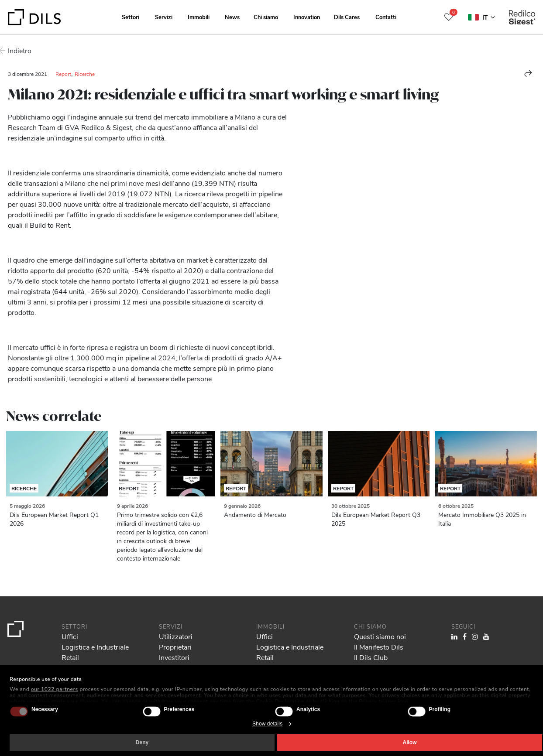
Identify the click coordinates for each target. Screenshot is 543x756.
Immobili (199, 17)
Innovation (307, 17)
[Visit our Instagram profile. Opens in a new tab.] (475, 636)
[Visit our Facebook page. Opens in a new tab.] (465, 636)
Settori (131, 17)
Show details (267, 724)
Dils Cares (347, 17)
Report (63, 74)
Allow (410, 742)
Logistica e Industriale (95, 647)
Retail (70, 657)
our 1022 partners (55, 689)
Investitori (174, 657)
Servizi (164, 17)
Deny (142, 742)
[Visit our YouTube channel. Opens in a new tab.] (486, 636)
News (232, 17)
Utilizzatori (176, 636)
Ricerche (85, 74)
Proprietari (175, 647)
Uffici (70, 636)
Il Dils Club (371, 657)
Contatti (386, 17)
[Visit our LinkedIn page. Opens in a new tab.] (454, 636)
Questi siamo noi (380, 636)
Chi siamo (266, 17)
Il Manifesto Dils (379, 647)
